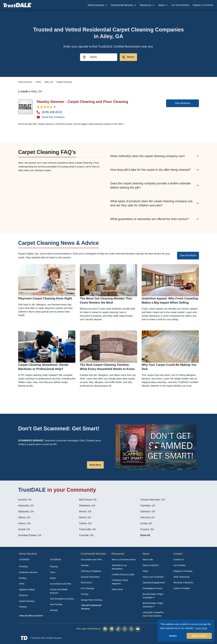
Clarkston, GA (148, 512)
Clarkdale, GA (148, 506)
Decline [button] (173, 636)
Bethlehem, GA (87, 506)
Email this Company (51, 117)
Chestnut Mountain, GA (152, 500)
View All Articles (188, 255)
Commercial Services (124, 5)
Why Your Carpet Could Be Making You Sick (169, 367)
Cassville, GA (86, 535)
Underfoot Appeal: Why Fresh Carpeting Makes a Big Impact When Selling (170, 300)
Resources (147, 5)
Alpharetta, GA (26, 512)
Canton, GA (85, 523)
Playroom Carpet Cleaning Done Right (45, 298)
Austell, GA (24, 529)
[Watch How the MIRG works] (156, 447)
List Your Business (181, 5)
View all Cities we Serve (31, 616)
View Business (183, 103)
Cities (39, 82)
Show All (145, 535)
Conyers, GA (147, 529)
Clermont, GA (147, 517)
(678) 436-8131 (49, 112)
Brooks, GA (85, 512)
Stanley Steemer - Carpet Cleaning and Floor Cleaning (82, 102)
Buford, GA (85, 517)
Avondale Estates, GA (30, 535)
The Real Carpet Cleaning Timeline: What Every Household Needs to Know (107, 367)
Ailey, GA (49, 82)
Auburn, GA (24, 523)
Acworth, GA (25, 500)
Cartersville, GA (88, 529)
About (163, 5)
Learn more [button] (201, 628)
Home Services (98, 5)
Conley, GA (146, 523)
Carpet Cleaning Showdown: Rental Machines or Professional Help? (43, 367)
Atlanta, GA (24, 517)
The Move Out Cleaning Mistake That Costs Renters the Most (106, 300)
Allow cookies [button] (199, 636)
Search (128, 57)
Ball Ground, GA (88, 500)
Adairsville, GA (26, 506)
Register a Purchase (203, 5)
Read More (95, 465)
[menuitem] (31, 567)
